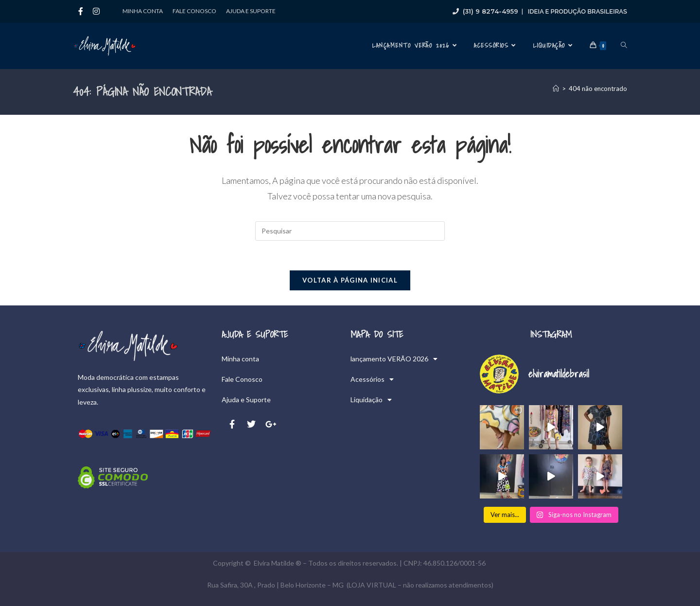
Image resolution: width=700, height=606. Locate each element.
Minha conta (143, 11)
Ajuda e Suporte (251, 11)
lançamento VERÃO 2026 (394, 359)
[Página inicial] (556, 89)
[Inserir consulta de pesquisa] (350, 231)
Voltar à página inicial (350, 280)
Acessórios (372, 379)
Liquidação (371, 400)
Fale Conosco (194, 11)
